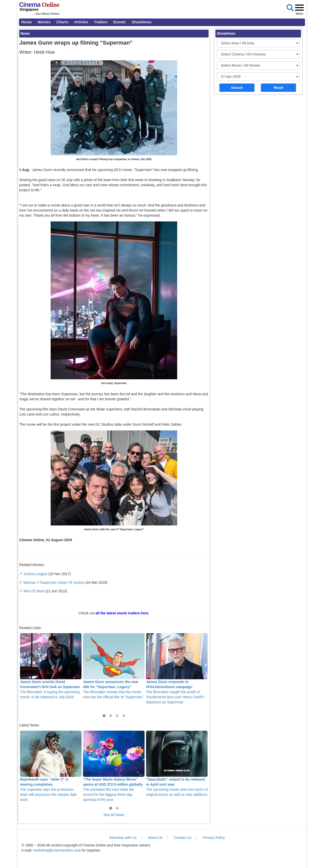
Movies (44, 22)
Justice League (35, 574)
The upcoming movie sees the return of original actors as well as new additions (177, 764)
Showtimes (142, 22)
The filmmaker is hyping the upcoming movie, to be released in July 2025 (51, 666)
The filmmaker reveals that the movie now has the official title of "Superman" (114, 666)
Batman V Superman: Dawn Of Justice (54, 582)
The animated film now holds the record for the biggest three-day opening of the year (114, 766)
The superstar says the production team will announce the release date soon (51, 766)
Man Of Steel (34, 591)
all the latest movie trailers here (122, 613)
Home (27, 22)
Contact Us (183, 838)
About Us (155, 838)
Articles (81, 22)
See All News (114, 815)
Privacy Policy (214, 838)
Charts (63, 22)
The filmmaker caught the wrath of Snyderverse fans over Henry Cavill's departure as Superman (177, 669)
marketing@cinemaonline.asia (57, 850)
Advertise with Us (123, 838)
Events (119, 22)
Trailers (101, 22)
